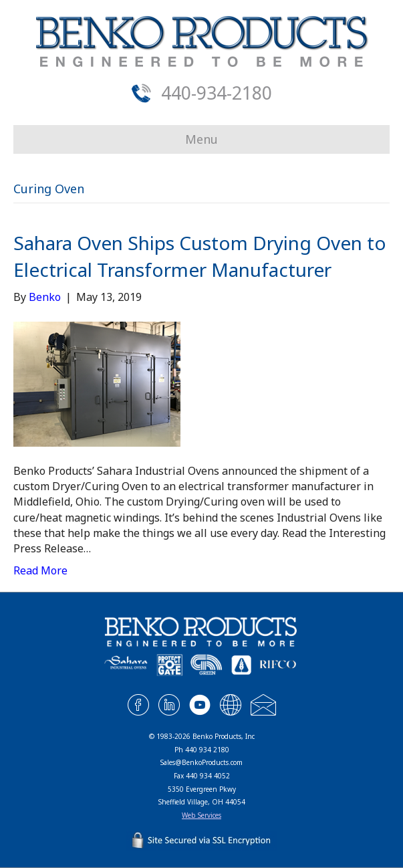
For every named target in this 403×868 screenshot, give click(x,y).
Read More (40, 570)
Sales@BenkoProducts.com (201, 762)
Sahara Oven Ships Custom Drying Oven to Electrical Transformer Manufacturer (200, 256)
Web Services (201, 815)
